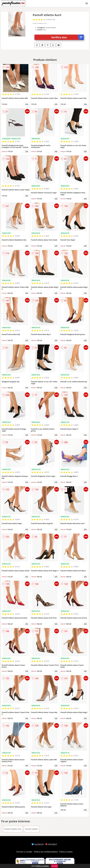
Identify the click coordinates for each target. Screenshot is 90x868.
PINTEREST (51, 844)
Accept (54, 866)
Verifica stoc (67, 37)
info (27, 104)
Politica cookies (66, 852)
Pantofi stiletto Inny (13, 829)
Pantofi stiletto (32, 829)
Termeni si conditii (24, 852)
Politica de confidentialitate (46, 852)
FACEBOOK (38, 844)
